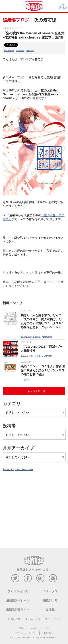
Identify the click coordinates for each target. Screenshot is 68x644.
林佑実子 (30, 51)
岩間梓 (27, 380)
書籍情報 (20, 51)
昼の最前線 (26, 337)
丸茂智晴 (47, 356)
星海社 (22, 628)
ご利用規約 (47, 633)
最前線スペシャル (18, 600)
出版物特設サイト (18, 610)
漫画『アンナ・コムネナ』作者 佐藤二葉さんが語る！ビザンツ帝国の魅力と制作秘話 (43, 370)
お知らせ (25, 356)
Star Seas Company (30, 637)
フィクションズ (18, 591)
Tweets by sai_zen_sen (18, 469)
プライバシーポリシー (26, 633)
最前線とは (14, 619)
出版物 (50, 610)
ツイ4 (33, 628)
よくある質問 (33, 619)
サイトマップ (53, 619)
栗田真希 (47, 337)
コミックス (50, 591)
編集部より (50, 600)
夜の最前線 (9, 51)
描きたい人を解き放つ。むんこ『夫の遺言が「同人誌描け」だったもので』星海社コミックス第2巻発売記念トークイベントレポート (43, 323)
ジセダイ (45, 628)
